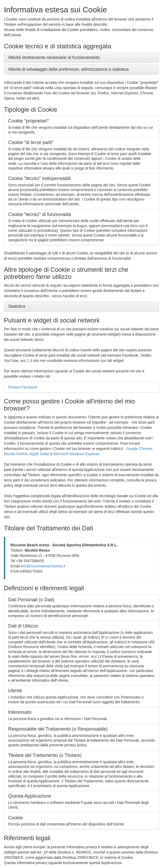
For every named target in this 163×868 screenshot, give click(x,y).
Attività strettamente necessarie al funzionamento (54, 57)
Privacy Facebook (23, 387)
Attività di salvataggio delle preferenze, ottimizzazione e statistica (68, 69)
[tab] (81, 58)
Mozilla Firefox (16, 454)
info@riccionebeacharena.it (43, 566)
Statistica (17, 306)
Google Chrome (139, 449)
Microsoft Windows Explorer (76, 454)
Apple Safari (39, 454)
